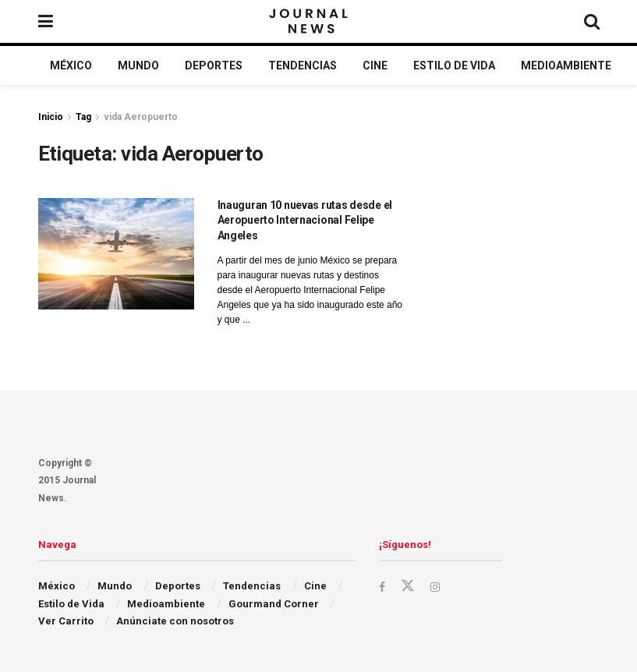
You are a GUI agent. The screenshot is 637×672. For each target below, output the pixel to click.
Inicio (51, 117)
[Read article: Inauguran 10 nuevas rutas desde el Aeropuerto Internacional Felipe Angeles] (116, 254)
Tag (83, 117)
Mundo (138, 65)
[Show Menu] (46, 21)
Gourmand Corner (274, 604)
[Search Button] (592, 21)
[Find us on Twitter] (409, 586)
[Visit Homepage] (310, 22)
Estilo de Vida (454, 65)
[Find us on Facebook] (383, 587)
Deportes (214, 65)
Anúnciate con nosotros (175, 621)
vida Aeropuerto (141, 117)
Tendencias (303, 65)
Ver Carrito (66, 621)
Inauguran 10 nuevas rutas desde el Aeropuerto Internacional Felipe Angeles (305, 220)
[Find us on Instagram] (438, 587)
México (71, 65)
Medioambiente (566, 65)
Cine (375, 65)
